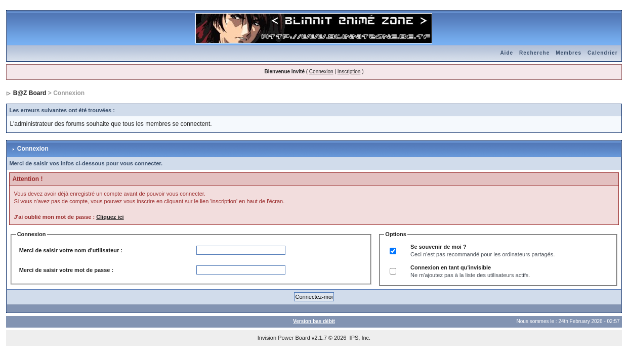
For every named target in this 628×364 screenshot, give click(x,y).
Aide (507, 53)
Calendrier (602, 53)
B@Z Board (30, 93)
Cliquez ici (110, 217)
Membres (569, 53)
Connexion (321, 72)
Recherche (534, 53)
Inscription (349, 72)
